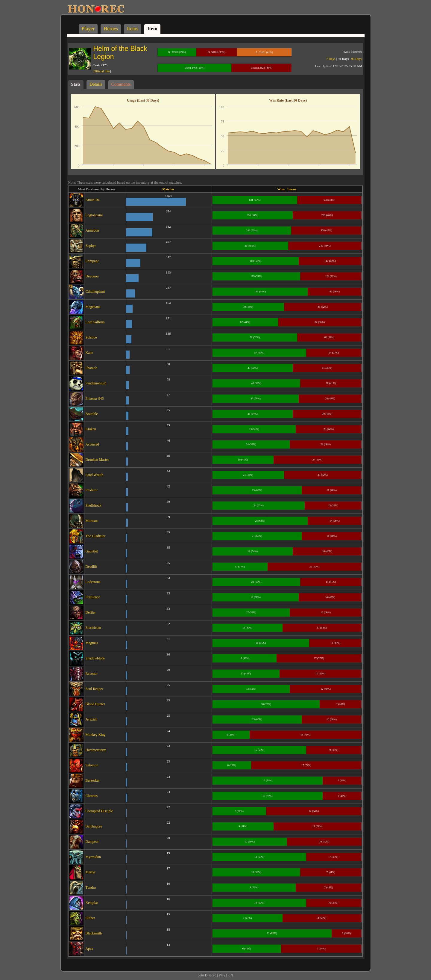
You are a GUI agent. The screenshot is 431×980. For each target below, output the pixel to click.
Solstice (91, 337)
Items (133, 29)
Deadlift (91, 567)
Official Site (102, 71)
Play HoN (226, 975)
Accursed (92, 444)
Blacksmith (94, 933)
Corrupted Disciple (99, 811)
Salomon (92, 765)
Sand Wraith (95, 475)
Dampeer (92, 842)
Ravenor (92, 674)
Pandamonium (96, 383)
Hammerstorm (96, 750)
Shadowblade (95, 658)
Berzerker (93, 780)
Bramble (92, 414)
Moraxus (92, 521)
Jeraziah (91, 719)
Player (88, 29)
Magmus (92, 643)
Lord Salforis (95, 322)
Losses (292, 189)
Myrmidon (93, 857)
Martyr (91, 872)
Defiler (91, 612)
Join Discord (207, 975)
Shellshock (94, 505)
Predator (92, 490)
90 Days (356, 59)
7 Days (331, 59)
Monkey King (96, 735)
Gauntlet (92, 551)
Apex (89, 949)
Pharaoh (91, 368)
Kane (89, 353)
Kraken (91, 429)
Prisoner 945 (95, 398)
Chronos (92, 796)
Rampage (92, 261)
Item (152, 29)
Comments (121, 84)
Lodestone (93, 582)
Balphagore (94, 826)
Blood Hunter (95, 704)
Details (96, 84)
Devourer (92, 276)
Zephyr (91, 246)
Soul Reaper (94, 689)
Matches (168, 189)
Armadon (92, 230)
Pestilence (93, 597)
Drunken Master (97, 460)
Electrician (93, 628)
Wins (281, 189)
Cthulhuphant (95, 292)
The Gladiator (96, 536)
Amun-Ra (93, 200)
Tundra (91, 887)
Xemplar (92, 903)
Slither (90, 918)
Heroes (111, 29)
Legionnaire (94, 215)
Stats (76, 84)
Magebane (93, 307)
